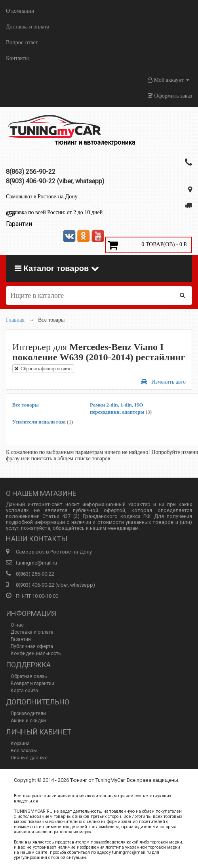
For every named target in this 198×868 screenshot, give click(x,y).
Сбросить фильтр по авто (43, 369)
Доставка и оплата (28, 27)
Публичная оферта (32, 646)
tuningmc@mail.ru (36, 563)
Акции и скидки (28, 721)
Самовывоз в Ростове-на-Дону (42, 197)
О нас (17, 625)
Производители (28, 714)
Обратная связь (29, 676)
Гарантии (21, 639)
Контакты (17, 58)
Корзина (20, 744)
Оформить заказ (170, 96)
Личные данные (29, 758)
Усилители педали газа (43, 422)
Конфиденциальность (36, 653)
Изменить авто (163, 382)
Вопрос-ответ (22, 42)
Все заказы (24, 751)
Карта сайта (24, 691)
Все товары (26, 405)
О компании (20, 11)
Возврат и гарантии (32, 683)
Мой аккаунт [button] (168, 80)
